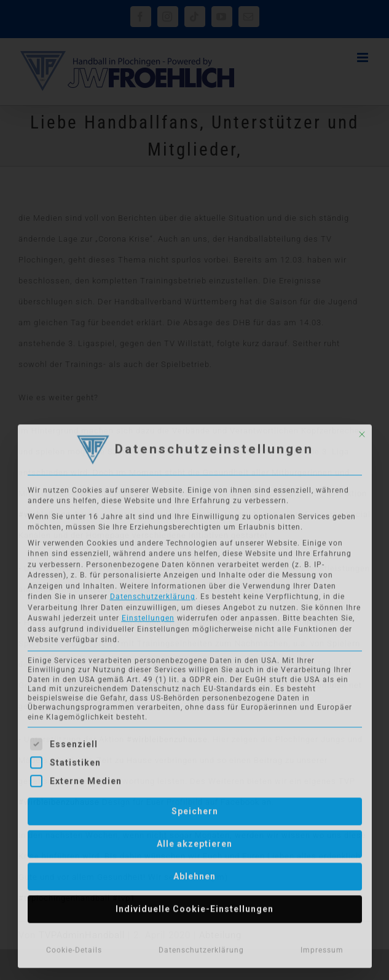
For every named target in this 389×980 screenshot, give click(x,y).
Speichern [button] (195, 807)
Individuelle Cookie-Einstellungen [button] (194, 905)
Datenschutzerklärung (153, 593)
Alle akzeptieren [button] (194, 840)
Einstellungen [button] (148, 615)
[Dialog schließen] (362, 431)
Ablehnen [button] (194, 872)
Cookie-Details (74, 946)
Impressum (322, 946)
